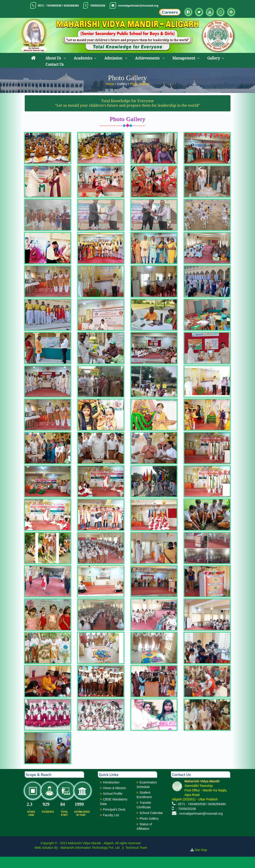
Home (110, 84)
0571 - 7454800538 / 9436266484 (58, 6)
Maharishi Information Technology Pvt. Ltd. (90, 859)
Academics (83, 58)
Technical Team (136, 859)
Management (184, 58)
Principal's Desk (114, 821)
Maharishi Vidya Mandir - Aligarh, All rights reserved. (105, 854)
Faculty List (111, 826)
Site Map (203, 861)
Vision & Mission (114, 799)
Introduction (111, 794)
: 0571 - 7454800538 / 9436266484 (201, 815)
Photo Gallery (140, 84)
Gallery (214, 58)
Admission (114, 58)
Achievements (148, 58)
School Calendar (151, 824)
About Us (54, 58)
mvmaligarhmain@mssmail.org (138, 6)
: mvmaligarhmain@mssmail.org (200, 825)
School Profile (113, 805)
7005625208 (98, 6)
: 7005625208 (185, 820)
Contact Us (55, 65)
